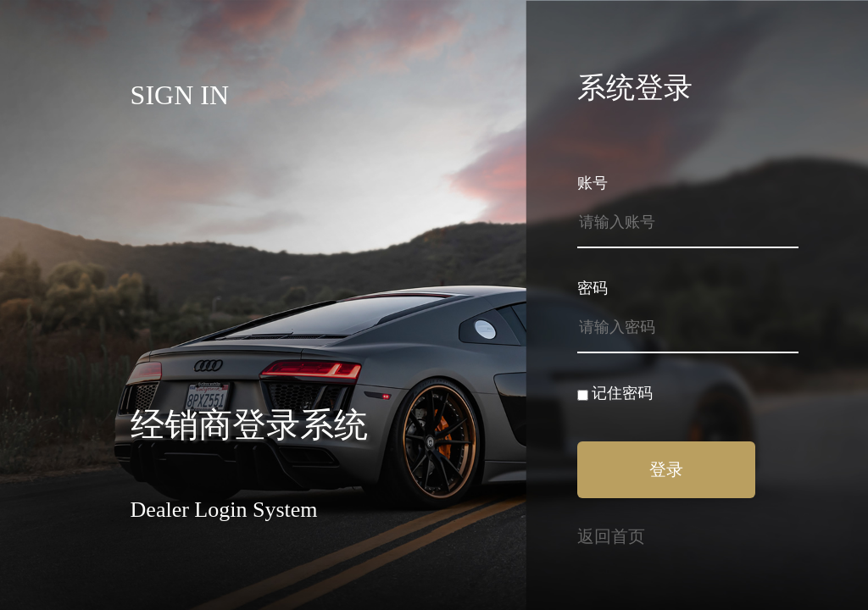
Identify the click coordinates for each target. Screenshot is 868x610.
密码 (593, 288)
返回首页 (611, 536)
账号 (593, 183)
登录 (666, 469)
